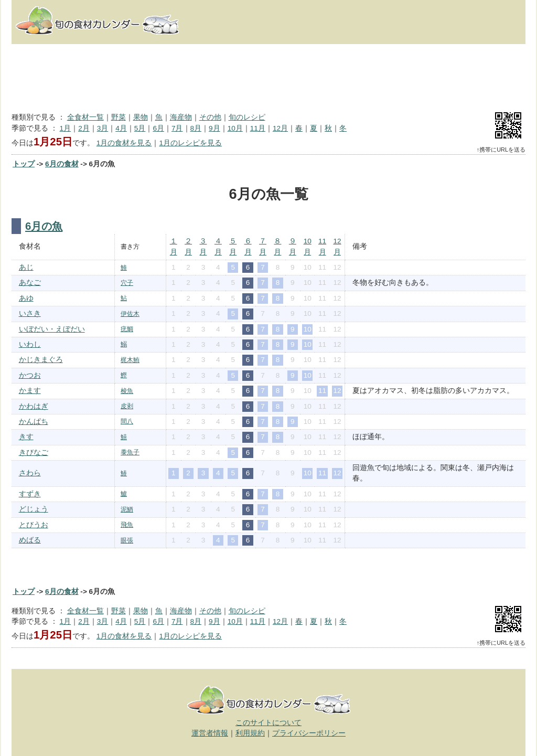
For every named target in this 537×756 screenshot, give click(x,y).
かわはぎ (34, 406)
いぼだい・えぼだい (52, 329)
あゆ (26, 298)
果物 (141, 117)
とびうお (34, 525)
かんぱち (34, 422)
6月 (158, 128)
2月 (84, 128)
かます (30, 391)
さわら (30, 473)
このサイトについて (268, 723)
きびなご (34, 452)
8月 (196, 128)
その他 (210, 117)
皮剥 (127, 406)
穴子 (127, 283)
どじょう (34, 509)
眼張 (127, 540)
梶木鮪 (130, 360)
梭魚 (127, 391)
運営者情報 (210, 733)
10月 (235, 128)
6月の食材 (62, 164)
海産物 (181, 117)
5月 (140, 128)
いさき (30, 313)
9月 (214, 128)
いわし (30, 344)
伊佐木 (130, 314)
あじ (26, 267)
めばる (30, 540)
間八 (127, 421)
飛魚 (127, 525)
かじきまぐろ (41, 360)
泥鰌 (127, 509)
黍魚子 (130, 452)
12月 (280, 128)
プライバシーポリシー (309, 733)
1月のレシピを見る (190, 143)
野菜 (119, 117)
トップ (24, 164)
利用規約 (250, 733)
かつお (30, 375)
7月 (177, 128)
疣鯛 (127, 329)
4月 (121, 128)
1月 (66, 128)
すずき (30, 494)
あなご (30, 283)
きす (26, 437)
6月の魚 (44, 226)
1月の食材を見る (124, 143)
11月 (258, 128)
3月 (103, 128)
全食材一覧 (85, 117)
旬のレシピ (247, 117)
